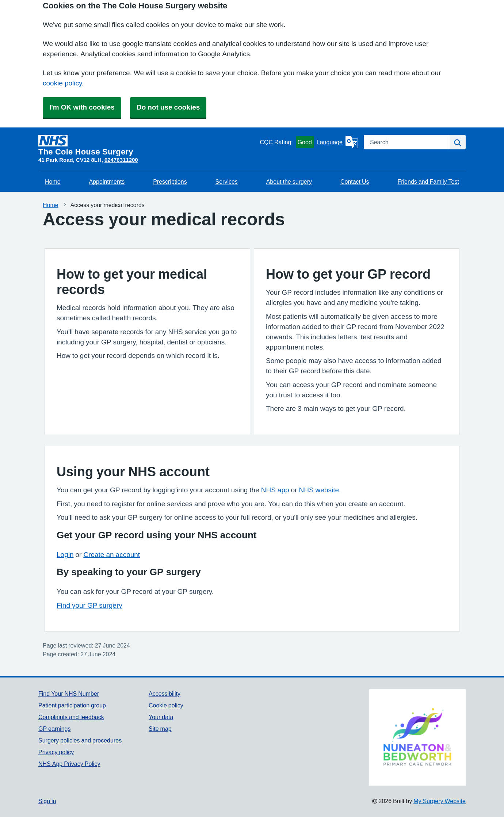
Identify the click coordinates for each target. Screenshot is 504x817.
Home (53, 182)
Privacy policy (56, 752)
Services (227, 182)
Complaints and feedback (71, 717)
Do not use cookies (168, 107)
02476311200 (121, 160)
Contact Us (355, 182)
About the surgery (289, 182)
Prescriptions (170, 182)
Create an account (112, 555)
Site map (160, 729)
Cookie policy (166, 705)
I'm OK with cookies (82, 107)
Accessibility (165, 694)
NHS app (275, 490)
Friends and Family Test (428, 182)
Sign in (47, 801)
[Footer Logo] (417, 737)
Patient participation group (72, 705)
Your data (161, 717)
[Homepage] (148, 145)
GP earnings (55, 729)
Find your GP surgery (89, 605)
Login (65, 555)
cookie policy (62, 83)
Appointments (107, 182)
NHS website (319, 490)
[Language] (337, 142)
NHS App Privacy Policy (69, 764)
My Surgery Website (440, 801)
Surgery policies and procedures (80, 740)
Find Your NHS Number (69, 694)
